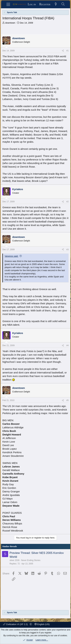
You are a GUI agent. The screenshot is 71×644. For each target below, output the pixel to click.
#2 (67, 202)
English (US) (42, 624)
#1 (67, 51)
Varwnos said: (11, 256)
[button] (31, 624)
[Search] (63, 4)
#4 (67, 345)
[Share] (63, 51)
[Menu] (8, 4)
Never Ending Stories (31, 560)
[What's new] (56, 4)
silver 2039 (14, 560)
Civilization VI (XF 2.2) (16, 624)
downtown (10, 23)
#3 (67, 250)
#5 (67, 400)
